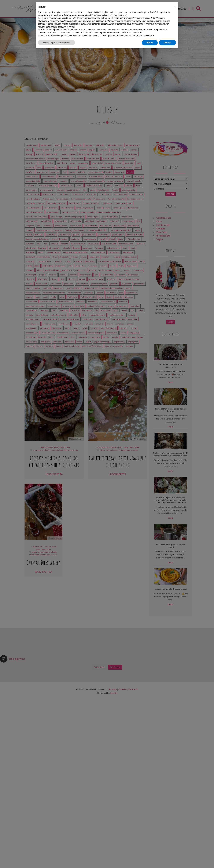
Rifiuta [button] (150, 43)
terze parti (84, 18)
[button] (174, 7)
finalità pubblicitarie (71, 24)
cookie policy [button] (121, 15)
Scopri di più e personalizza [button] (56, 43)
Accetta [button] (167, 43)
